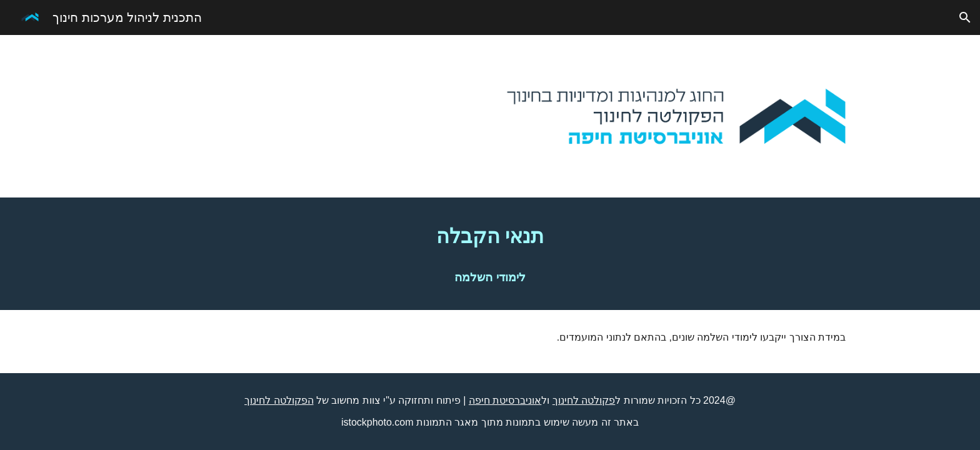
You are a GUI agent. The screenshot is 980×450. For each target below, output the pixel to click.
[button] (965, 17)
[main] (490, 236)
